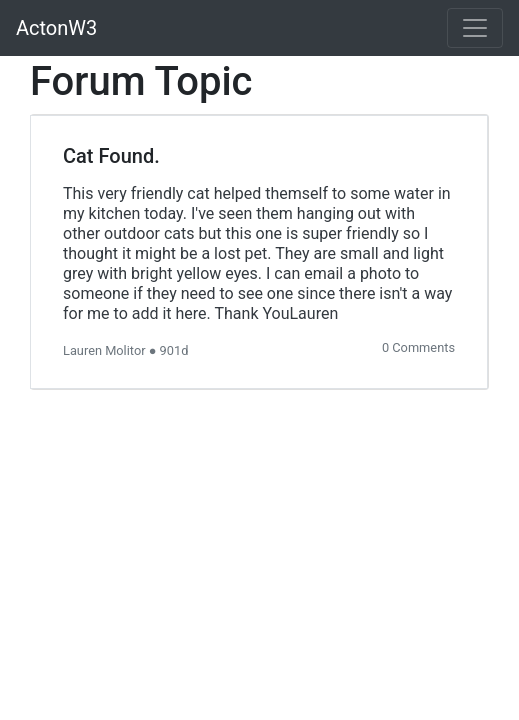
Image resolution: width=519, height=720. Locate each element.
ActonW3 (56, 28)
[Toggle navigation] (475, 28)
